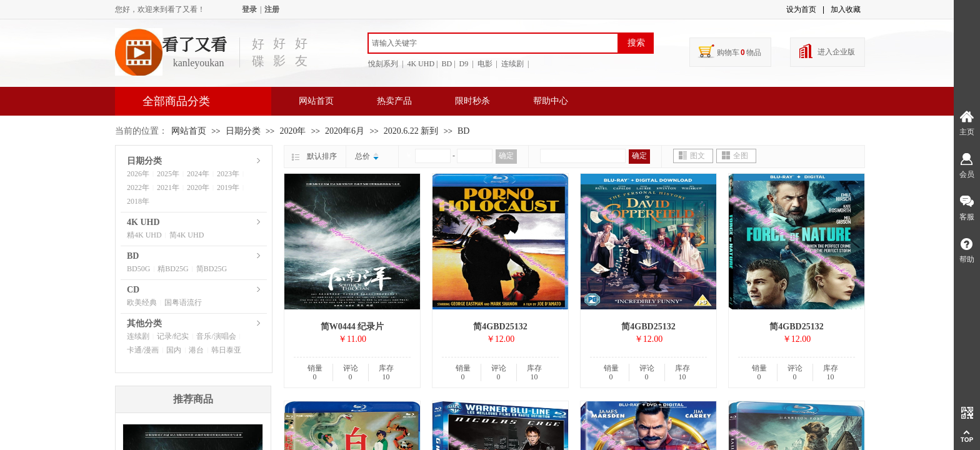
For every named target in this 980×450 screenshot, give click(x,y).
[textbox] (493, 43)
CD (133, 290)
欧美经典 (142, 302)
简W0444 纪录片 (352, 327)
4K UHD (143, 222)
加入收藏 (846, 9)
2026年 (138, 174)
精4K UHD (144, 235)
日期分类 (243, 131)
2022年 (138, 187)
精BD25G (173, 269)
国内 (174, 350)
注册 (272, 9)
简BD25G (212, 269)
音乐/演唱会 (216, 336)
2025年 (168, 174)
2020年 (292, 131)
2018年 (138, 201)
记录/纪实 (173, 336)
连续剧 (138, 336)
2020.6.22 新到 (411, 131)
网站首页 (316, 101)
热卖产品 (394, 101)
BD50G (138, 269)
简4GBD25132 (500, 327)
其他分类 (144, 323)
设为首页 (801, 9)
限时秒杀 (472, 101)
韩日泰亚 (226, 350)
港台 (196, 350)
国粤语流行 (183, 302)
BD (463, 131)
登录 (249, 9)
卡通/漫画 (143, 350)
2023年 (228, 174)
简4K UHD (187, 235)
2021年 (168, 187)
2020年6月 (345, 131)
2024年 (198, 174)
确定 (506, 156)
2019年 (228, 187)
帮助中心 (551, 101)
